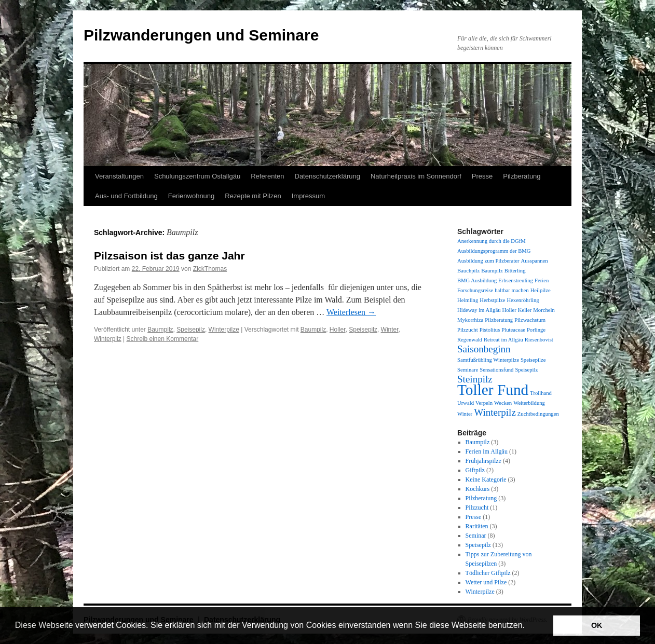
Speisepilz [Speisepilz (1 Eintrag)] (526, 370)
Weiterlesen (351, 312)
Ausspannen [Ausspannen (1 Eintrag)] (535, 261)
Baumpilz (160, 330)
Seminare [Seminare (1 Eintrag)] (468, 370)
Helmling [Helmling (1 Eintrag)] (468, 300)
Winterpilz (108, 339)
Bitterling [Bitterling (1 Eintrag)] (515, 271)
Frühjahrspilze (483, 461)
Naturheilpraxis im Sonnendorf (416, 176)
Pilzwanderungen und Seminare (201, 35)
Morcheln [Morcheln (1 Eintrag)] (544, 310)
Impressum (308, 196)
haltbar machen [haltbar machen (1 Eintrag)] (511, 290)
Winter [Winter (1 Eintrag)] (465, 414)
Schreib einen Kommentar (163, 339)
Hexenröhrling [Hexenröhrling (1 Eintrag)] (523, 300)
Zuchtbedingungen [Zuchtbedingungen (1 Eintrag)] (538, 414)
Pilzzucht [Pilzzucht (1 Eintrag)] (468, 330)
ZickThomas (210, 269)
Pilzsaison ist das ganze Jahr (169, 256)
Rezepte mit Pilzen (253, 196)
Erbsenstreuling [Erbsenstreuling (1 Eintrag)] (516, 280)
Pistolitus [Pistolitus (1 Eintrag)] (490, 330)
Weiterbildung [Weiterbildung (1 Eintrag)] (529, 403)
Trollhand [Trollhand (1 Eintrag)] (541, 393)
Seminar (476, 536)
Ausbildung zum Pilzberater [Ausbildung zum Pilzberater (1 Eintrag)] (488, 261)
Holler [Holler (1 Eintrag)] (509, 310)
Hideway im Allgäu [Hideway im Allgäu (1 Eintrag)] (479, 310)
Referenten (267, 176)
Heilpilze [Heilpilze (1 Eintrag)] (541, 290)
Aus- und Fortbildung (126, 196)
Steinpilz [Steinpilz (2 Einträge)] (475, 379)
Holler (338, 330)
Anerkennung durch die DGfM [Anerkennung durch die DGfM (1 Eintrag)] (492, 241)
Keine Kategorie (486, 479)
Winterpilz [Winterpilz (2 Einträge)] (495, 412)
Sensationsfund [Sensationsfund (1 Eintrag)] (496, 370)
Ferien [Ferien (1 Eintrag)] (542, 280)
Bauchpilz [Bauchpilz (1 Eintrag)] (468, 271)
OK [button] (597, 625)
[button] (528, 626)
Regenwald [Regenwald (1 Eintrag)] (470, 340)
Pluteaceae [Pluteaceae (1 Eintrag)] (513, 330)
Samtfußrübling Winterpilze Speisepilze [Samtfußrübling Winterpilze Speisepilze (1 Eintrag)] (501, 360)
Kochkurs (478, 489)
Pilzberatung (522, 176)
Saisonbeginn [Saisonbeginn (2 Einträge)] (484, 349)
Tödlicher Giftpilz (488, 573)
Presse (482, 176)
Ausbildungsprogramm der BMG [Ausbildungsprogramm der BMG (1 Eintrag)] (494, 251)
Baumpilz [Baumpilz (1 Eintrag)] (492, 271)
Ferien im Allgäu (487, 451)
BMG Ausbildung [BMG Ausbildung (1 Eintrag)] (477, 280)
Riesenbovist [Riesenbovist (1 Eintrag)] (539, 340)
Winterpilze (224, 330)
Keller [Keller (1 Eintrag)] (525, 310)
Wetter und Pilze (486, 582)
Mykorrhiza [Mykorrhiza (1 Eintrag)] (470, 320)
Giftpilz (475, 470)
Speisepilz (191, 330)
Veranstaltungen (119, 176)
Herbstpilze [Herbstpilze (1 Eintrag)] (492, 300)
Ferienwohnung (192, 196)
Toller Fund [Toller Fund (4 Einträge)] (493, 390)
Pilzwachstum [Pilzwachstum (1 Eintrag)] (530, 320)
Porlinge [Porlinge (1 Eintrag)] (536, 330)
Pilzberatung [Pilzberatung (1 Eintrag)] (499, 320)
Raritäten (477, 526)
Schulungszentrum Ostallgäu (197, 176)
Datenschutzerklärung (327, 176)
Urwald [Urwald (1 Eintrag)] (466, 403)
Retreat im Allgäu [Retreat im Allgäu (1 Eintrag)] (503, 340)
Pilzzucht (477, 508)
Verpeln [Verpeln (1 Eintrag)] (484, 403)
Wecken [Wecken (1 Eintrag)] (503, 403)
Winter (390, 330)
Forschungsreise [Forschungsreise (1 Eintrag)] (475, 290)
